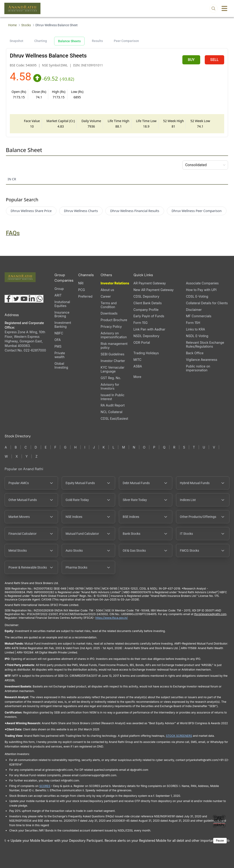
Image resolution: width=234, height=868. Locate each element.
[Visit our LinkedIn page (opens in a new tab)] (32, 299)
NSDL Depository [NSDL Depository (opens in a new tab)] (146, 336)
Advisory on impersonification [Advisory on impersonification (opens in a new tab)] (114, 335)
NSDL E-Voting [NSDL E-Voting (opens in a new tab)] (197, 336)
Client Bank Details (148, 303)
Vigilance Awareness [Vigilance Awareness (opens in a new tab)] (202, 360)
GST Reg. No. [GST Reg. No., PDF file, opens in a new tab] (111, 378)
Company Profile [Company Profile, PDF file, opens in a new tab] (146, 310)
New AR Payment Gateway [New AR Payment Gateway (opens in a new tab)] (154, 290)
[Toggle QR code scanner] (219, 821)
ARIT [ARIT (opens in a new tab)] (58, 295)
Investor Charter (113, 361)
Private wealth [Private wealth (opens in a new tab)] (60, 355)
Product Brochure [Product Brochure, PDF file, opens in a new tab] (114, 320)
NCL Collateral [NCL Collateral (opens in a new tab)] (111, 412)
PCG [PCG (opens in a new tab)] (82, 290)
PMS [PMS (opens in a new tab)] (58, 346)
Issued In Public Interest (112, 397)
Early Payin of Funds (149, 316)
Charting (41, 41)
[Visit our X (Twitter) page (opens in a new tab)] (16, 299)
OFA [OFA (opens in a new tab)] (57, 340)
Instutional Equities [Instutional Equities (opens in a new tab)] (62, 304)
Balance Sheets (69, 41)
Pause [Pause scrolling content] (220, 840)
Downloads (109, 313)
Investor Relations (115, 283)
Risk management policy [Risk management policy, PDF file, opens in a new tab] (114, 346)
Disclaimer (194, 310)
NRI (81, 283)
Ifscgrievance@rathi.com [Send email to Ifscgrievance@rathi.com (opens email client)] (210, 614)
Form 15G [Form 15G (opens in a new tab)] (141, 323)
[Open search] (213, 8)
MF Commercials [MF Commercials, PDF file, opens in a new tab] (199, 316)
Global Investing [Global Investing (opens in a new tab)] (61, 365)
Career (106, 296)
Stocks (26, 25)
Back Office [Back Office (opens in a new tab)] (195, 353)
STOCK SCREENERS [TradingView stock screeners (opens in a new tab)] (179, 736)
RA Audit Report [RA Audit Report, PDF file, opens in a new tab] (113, 405)
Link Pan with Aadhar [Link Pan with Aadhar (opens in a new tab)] (149, 329)
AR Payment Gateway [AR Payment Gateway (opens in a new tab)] (150, 283)
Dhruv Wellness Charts (81, 211)
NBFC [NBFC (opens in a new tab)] (59, 333)
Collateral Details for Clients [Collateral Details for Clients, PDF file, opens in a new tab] (207, 303)
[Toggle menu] (224, 8)
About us (107, 290)
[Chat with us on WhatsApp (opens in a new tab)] (40, 299)
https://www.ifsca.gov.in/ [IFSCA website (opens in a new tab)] (112, 618)
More (137, 377)
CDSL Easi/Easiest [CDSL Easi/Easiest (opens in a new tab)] (114, 418)
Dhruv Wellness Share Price (31, 211)
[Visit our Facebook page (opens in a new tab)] (8, 299)
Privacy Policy (111, 326)
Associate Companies (202, 283)
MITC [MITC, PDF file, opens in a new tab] (137, 360)
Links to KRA (195, 329)
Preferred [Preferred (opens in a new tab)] (85, 296)
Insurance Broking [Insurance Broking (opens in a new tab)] (62, 314)
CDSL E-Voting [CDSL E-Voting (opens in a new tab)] (197, 296)
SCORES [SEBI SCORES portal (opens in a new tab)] (45, 786)
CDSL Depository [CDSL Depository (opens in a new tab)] (146, 296)
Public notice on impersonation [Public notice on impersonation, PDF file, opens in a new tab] (198, 368)
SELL (214, 60)
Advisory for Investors (110, 386)
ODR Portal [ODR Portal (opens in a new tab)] (142, 342)
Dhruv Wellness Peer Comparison (197, 211)
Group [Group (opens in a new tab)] (59, 289)
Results (97, 41)
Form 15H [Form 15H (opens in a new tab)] (193, 323)
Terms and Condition (109, 305)
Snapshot (16, 41)
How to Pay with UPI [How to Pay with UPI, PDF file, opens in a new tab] (201, 290)
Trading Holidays (146, 353)
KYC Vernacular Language (112, 369)
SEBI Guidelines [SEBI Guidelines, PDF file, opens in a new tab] (112, 354)
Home (12, 25)
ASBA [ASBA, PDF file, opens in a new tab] (138, 366)
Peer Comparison (126, 41)
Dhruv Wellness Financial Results (135, 211)
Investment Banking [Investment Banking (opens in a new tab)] (63, 325)
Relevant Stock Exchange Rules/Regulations (205, 344)
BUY (191, 60)
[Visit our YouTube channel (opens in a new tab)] (24, 299)
